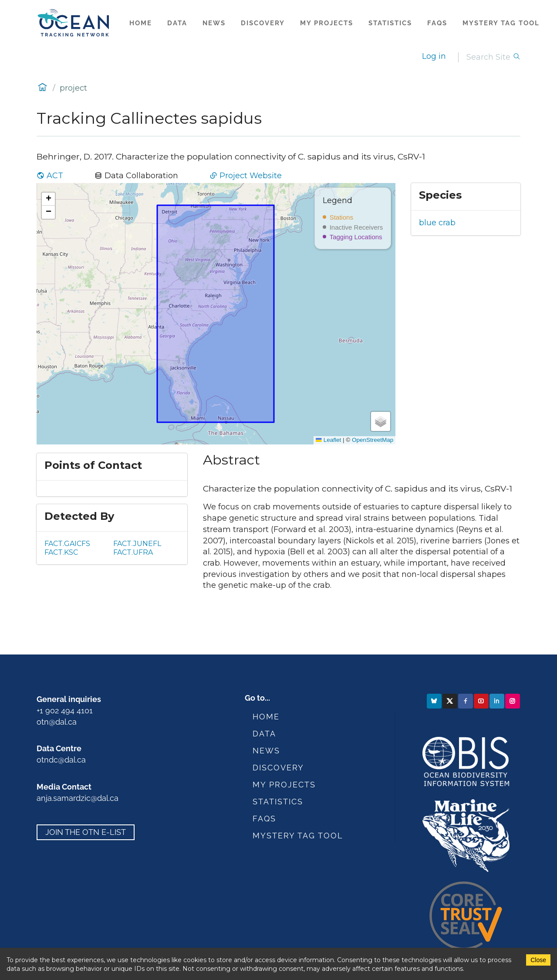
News (214, 23)
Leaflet (328, 440)
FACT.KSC (61, 552)
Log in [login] (434, 56)
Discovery (263, 23)
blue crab (437, 223)
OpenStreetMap (373, 440)
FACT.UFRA (133, 552)
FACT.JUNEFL (137, 544)
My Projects (327, 23)
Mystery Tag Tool (501, 23)
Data (177, 23)
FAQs (437, 23)
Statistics (390, 23)
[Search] (489, 57)
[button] (48, 199)
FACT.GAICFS (67, 544)
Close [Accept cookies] (538, 960)
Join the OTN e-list (86, 832)
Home (141, 23)
